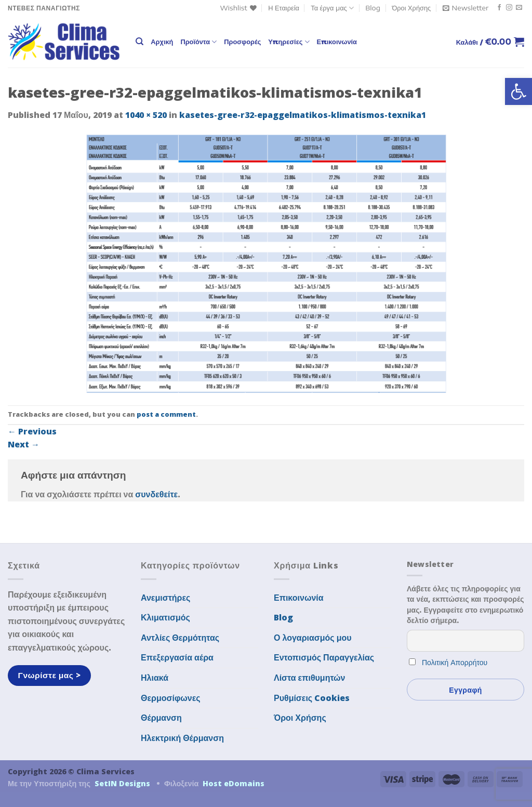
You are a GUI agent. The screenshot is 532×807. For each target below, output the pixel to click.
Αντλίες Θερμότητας (180, 638)
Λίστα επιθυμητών (310, 678)
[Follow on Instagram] (509, 8)
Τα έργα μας (332, 8)
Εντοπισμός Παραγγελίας (324, 657)
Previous (32, 431)
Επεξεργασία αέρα (177, 657)
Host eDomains (234, 783)
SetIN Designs (122, 783)
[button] (518, 91)
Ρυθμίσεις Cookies (312, 698)
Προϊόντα (198, 42)
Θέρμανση (161, 718)
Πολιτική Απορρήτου (455, 662)
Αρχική (162, 42)
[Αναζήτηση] (139, 42)
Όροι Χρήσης (411, 8)
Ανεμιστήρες (165, 598)
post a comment (166, 414)
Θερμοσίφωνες (171, 698)
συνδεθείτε (156, 494)
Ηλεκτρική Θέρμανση (182, 738)
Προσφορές (242, 42)
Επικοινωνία (337, 42)
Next (24, 444)
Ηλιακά (155, 678)
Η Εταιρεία (284, 8)
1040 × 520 (146, 115)
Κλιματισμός (165, 617)
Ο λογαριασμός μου (313, 638)
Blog (373, 8)
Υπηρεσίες (289, 42)
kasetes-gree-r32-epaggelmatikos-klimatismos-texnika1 (303, 115)
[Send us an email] (519, 8)
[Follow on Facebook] (499, 8)
